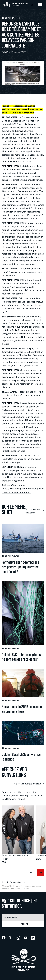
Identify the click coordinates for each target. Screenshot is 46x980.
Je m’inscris (23, 924)
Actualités (17, 882)
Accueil (5, 882)
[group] (18, 835)
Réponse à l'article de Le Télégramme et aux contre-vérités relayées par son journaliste (22, 887)
